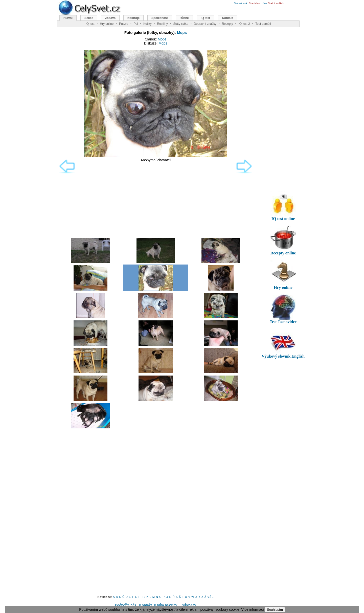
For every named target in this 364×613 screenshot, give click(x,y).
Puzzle (124, 24)
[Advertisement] (155, 199)
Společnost (160, 18)
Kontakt (146, 605)
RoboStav (188, 605)
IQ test (205, 18)
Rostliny (162, 24)
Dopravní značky (205, 24)
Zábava (110, 18)
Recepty (227, 24)
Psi (136, 24)
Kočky (147, 24)
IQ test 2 (244, 24)
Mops (182, 32)
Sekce (89, 18)
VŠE (211, 597)
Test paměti (263, 24)
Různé (184, 18)
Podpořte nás (126, 605)
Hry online (107, 24)
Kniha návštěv (166, 605)
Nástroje (133, 18)
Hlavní (68, 18)
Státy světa (181, 24)
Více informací (252, 609)
